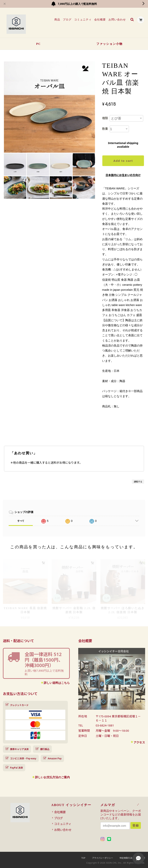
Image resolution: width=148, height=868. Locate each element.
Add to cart (123, 161)
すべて (21, 521)
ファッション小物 (109, 44)
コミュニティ (83, 19)
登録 (136, 825)
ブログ (67, 19)
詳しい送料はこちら (57, 683)
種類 (105, 118)
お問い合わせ (117, 19)
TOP (83, 858)
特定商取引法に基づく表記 (132, 858)
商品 (57, 19)
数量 (105, 129)
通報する (138, 482)
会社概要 (100, 19)
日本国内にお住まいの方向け (123, 175)
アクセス (139, 742)
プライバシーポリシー (103, 858)
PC (39, 44)
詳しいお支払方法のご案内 (52, 777)
